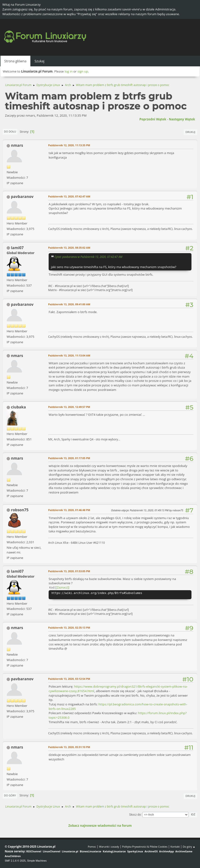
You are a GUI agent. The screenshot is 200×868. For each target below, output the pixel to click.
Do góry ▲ (189, 847)
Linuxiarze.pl (70, 851)
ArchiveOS (151, 851)
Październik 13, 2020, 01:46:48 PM (69, 510)
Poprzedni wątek (153, 119)
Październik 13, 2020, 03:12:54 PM (69, 679)
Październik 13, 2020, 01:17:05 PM (69, 458)
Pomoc (92, 847)
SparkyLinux (135, 851)
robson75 (20, 510)
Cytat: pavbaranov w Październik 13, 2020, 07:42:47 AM (88, 257)
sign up (83, 71)
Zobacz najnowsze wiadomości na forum (100, 826)
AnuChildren (13, 856)
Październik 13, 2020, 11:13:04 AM (69, 355)
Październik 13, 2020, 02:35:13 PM (69, 628)
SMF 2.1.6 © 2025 (15, 861)
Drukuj (190, 132)
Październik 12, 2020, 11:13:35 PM (69, 145)
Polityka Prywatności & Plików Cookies (145, 847)
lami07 (17, 248)
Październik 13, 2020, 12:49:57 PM (69, 407)
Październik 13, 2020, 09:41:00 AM (69, 304)
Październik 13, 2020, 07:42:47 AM (69, 196)
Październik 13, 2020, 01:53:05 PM (69, 571)
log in (69, 71)
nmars (17, 145)
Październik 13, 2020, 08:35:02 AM (69, 248)
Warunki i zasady (109, 847)
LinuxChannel (51, 851)
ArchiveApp (167, 851)
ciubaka (18, 407)
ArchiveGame (184, 851)
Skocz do (135, 814)
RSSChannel (34, 851)
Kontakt (175, 847)
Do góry (10, 795)
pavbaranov (22, 196)
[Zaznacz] (62, 587)
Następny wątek (182, 119)
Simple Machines (37, 861)
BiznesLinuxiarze (91, 851)
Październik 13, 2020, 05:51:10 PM (69, 747)
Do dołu (10, 131)
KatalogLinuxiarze (114, 851)
